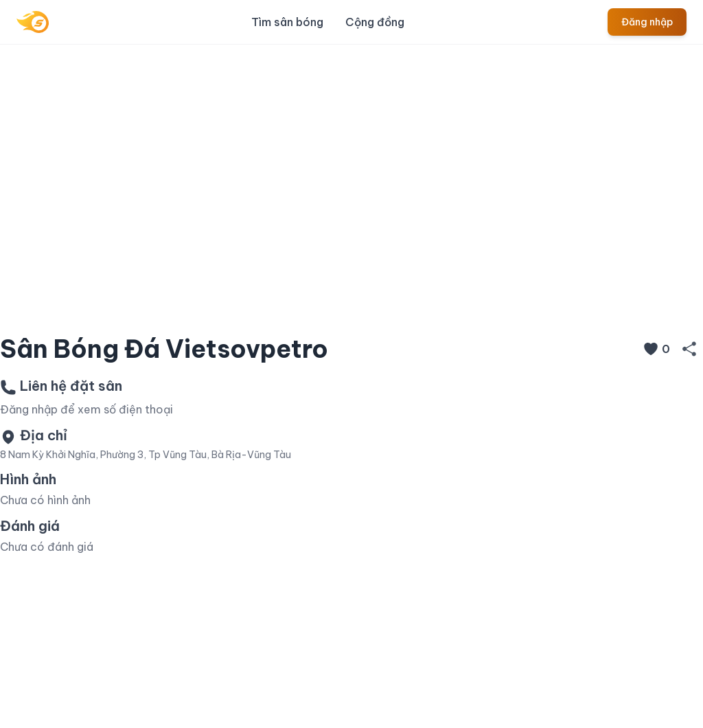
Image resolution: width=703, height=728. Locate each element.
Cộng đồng (375, 22)
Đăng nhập (647, 22)
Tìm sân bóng (287, 22)
